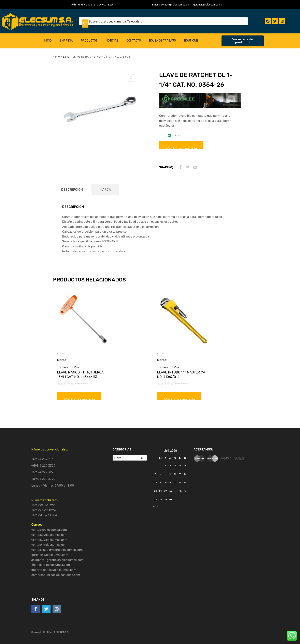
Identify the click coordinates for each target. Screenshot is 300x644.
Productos (89, 41)
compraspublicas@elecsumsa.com (56, 575)
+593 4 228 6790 (43, 479)
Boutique (191, 41)
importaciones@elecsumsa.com (54, 570)
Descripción (72, 190)
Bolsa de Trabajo (162, 41)
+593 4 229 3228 (44, 472)
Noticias (112, 41)
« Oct (157, 506)
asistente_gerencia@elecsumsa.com (58, 560)
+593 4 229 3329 (44, 466)
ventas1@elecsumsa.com (49, 530)
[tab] (72, 190)
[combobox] (130, 458)
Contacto (134, 41)
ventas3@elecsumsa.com (49, 540)
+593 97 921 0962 (44, 510)
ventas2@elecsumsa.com (49, 535)
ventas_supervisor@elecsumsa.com (57, 550)
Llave (66, 57)
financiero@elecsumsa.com (51, 565)
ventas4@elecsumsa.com (49, 545)
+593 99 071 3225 (44, 505)
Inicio (48, 41)
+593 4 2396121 (43, 459)
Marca (105, 190)
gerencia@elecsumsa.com (50, 555)
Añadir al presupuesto (181, 148)
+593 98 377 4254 (44, 515)
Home (56, 57)
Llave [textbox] (129, 458)
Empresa (66, 41)
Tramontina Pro (68, 367)
